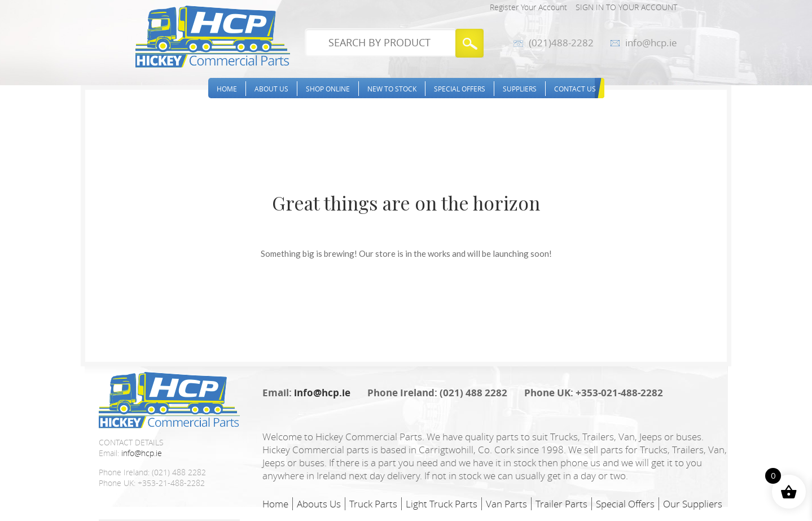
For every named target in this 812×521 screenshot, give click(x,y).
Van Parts (506, 504)
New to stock (392, 89)
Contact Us (575, 89)
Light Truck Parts (442, 504)
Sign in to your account (626, 7)
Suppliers (520, 89)
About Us (271, 89)
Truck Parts (373, 504)
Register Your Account (528, 7)
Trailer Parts (561, 504)
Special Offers (460, 89)
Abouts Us (319, 504)
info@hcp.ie (651, 43)
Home (227, 89)
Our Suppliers (693, 504)
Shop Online (328, 89)
